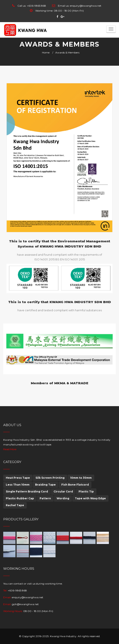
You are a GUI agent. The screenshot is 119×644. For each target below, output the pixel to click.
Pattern (45, 498)
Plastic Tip (86, 491)
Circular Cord (63, 491)
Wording (63, 498)
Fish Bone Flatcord (75, 485)
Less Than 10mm (18, 485)
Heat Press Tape (18, 478)
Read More (10, 449)
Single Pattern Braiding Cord (27, 491)
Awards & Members (67, 52)
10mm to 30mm (81, 478)
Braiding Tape (45, 485)
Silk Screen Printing (50, 478)
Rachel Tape (15, 505)
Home (46, 52)
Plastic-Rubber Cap (20, 498)
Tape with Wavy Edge (90, 498)
